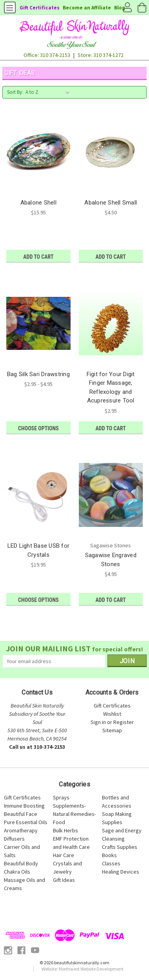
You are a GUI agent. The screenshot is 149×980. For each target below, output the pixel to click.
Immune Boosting (24, 806)
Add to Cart (38, 257)
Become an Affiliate (87, 8)
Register (124, 722)
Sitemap (112, 730)
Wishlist (112, 714)
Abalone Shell (38, 203)
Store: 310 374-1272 (101, 55)
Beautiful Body (21, 863)
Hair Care (64, 855)
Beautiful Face (21, 814)
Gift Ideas (64, 880)
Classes (111, 863)
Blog (120, 8)
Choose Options (38, 428)
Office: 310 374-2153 (47, 55)
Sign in (98, 722)
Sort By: (15, 92)
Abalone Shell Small (111, 203)
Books (109, 855)
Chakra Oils (17, 872)
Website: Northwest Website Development (83, 969)
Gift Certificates (40, 8)
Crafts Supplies (120, 847)
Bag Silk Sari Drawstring (38, 374)
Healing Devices (121, 872)
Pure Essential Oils (26, 822)
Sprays (61, 797)
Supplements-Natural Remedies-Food (74, 814)
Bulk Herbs (65, 830)
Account (127, 8)
